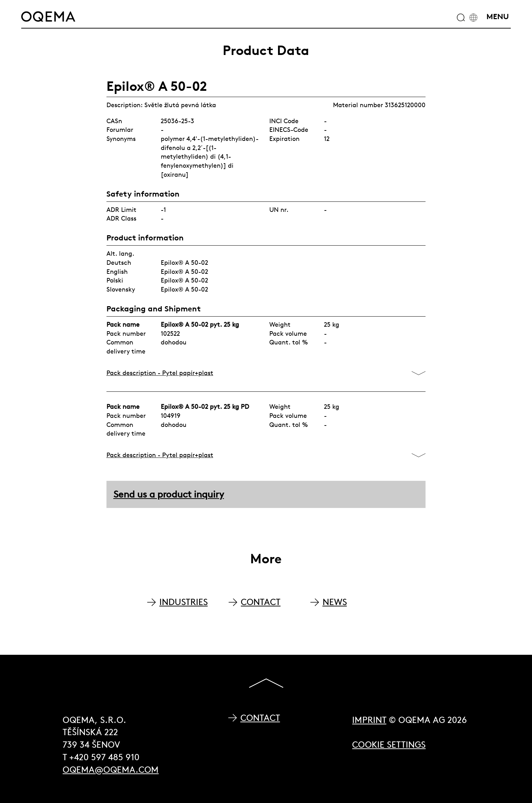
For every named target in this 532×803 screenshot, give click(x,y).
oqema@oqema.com (111, 770)
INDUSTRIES (184, 602)
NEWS (335, 602)
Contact (260, 718)
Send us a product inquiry (169, 494)
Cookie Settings (389, 745)
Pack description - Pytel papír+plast (160, 373)
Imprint (369, 720)
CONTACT (261, 602)
